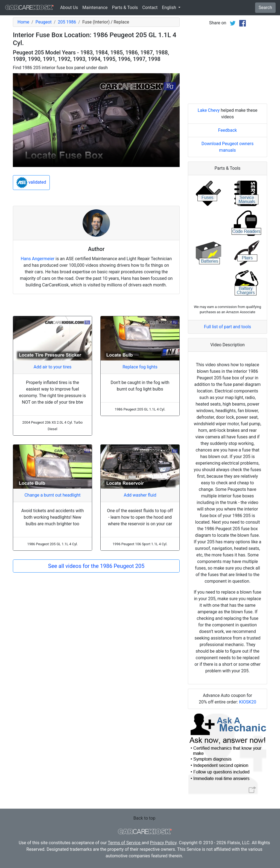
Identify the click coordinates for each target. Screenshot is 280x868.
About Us (69, 8)
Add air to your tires (53, 367)
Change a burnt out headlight (52, 495)
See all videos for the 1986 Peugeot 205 (96, 566)
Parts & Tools (125, 8)
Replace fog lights (140, 367)
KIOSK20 (248, 702)
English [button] (170, 8)
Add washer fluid (140, 495)
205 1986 (67, 22)
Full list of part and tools (227, 327)
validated (31, 183)
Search (265, 8)
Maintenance (95, 8)
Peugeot (44, 22)
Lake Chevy (209, 110)
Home (23, 22)
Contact (150, 8)
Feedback (228, 130)
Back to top (144, 818)
